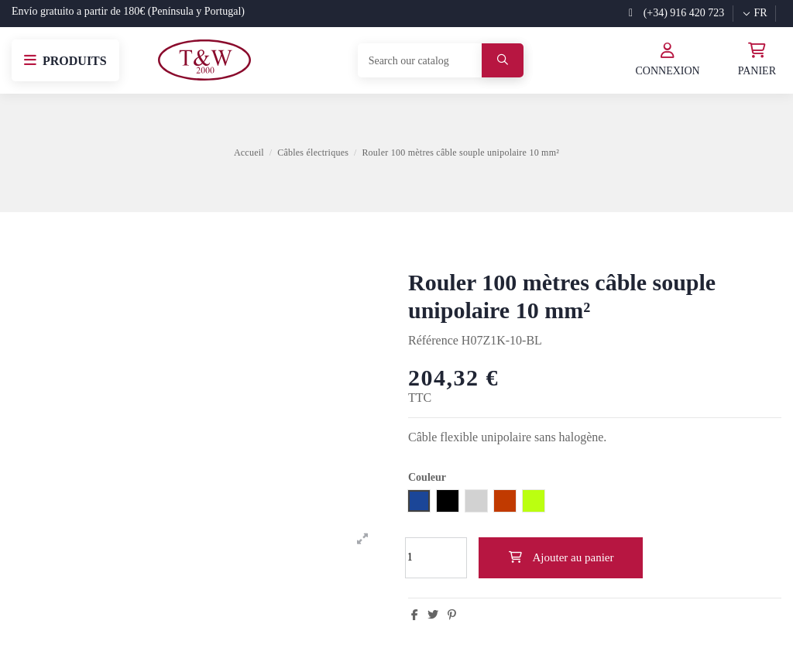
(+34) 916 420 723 (676, 13)
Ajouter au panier (561, 557)
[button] (65, 60)
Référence (433, 340)
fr (754, 13)
